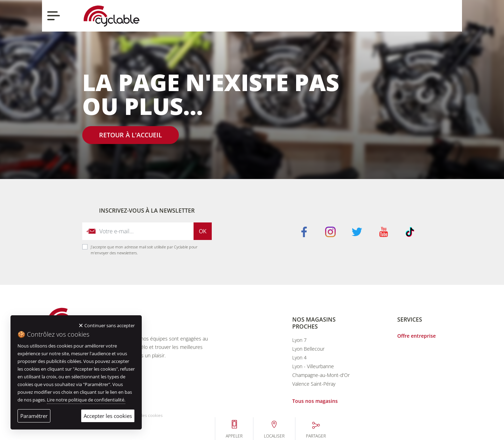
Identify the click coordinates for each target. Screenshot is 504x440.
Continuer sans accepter (110, 325)
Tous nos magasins (315, 401)
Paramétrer (34, 416)
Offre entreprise (416, 336)
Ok (203, 231)
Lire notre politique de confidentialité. (86, 400)
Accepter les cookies (108, 416)
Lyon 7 (299, 340)
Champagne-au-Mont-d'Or (321, 375)
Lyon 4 (299, 357)
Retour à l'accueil (131, 135)
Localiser (400, 25)
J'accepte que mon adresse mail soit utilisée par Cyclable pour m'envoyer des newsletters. (144, 250)
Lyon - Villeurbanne (313, 366)
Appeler (360, 25)
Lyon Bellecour (308, 349)
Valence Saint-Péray (314, 384)
